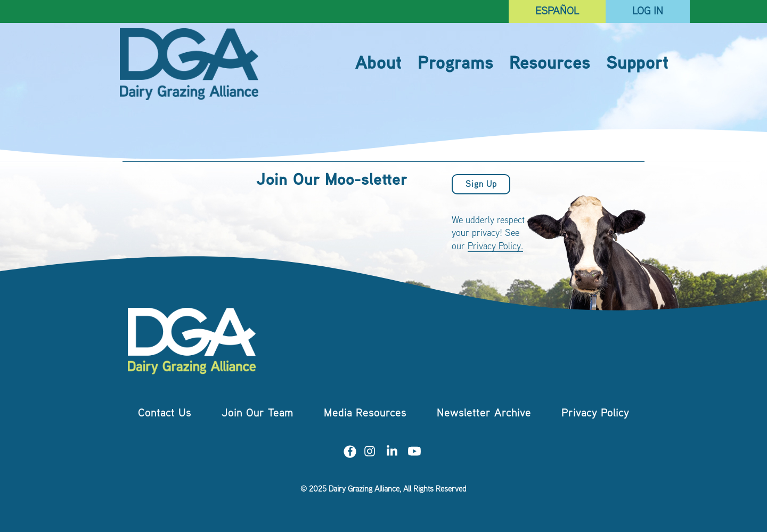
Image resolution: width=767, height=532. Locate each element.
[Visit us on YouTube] (414, 453)
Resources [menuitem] (550, 64)
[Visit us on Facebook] (350, 453)
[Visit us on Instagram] (370, 453)
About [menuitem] (378, 64)
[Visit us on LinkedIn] (392, 453)
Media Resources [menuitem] (365, 414)
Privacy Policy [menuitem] (595, 414)
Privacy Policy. (495, 247)
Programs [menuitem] (455, 64)
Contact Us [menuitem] (165, 414)
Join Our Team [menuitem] (258, 414)
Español (557, 12)
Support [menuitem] (637, 64)
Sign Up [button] (481, 185)
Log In (648, 12)
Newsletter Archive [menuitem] (484, 414)
